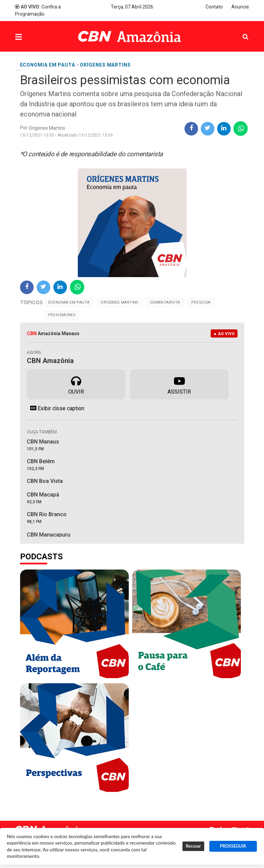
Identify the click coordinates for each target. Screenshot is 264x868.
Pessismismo (62, 315)
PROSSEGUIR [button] (233, 846)
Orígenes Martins (119, 302)
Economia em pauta (69, 302)
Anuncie (240, 7)
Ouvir (76, 384)
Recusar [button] (193, 846)
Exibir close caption (56, 408)
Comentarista (165, 302)
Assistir (179, 384)
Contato (214, 7)
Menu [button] (32, 37)
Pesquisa (240, 31)
